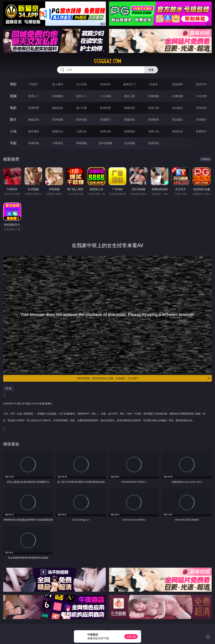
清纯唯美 (154, 120)
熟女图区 (178, 120)
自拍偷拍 (58, 96)
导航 (13, 143)
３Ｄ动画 (105, 96)
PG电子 (34, 84)
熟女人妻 (130, 96)
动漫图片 (105, 120)
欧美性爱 (105, 108)
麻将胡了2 (129, 84)
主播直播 (178, 96)
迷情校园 (130, 131)
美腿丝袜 (130, 120)
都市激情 (34, 131)
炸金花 (154, 84)
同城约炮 (34, 143)
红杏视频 (130, 143)
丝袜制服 (154, 96)
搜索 (151, 70)
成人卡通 (81, 108)
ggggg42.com (107, 61)
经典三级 (154, 108)
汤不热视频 (105, 143)
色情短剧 (154, 143)
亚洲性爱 (34, 108)
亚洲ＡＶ (34, 96)
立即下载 (131, 637)
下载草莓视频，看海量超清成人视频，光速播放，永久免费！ (143, 378)
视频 (13, 96)
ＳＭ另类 (201, 96)
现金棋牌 (178, 84)
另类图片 (201, 120)
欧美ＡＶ (81, 96)
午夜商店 (58, 143)
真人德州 (58, 84)
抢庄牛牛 (201, 84)
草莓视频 (81, 143)
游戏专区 (105, 84)
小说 (13, 131)
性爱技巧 (201, 131)
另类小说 (154, 131)
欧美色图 (81, 120)
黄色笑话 (178, 131)
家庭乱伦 (58, 131)
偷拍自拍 (58, 108)
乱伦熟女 (178, 108)
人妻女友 (81, 131)
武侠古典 (105, 131)
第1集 (9, 388)
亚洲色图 (58, 120)
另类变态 (201, 108)
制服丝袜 (130, 108)
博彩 (13, 84)
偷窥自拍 (34, 120)
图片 (13, 119)
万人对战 (81, 84)
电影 (13, 108)
